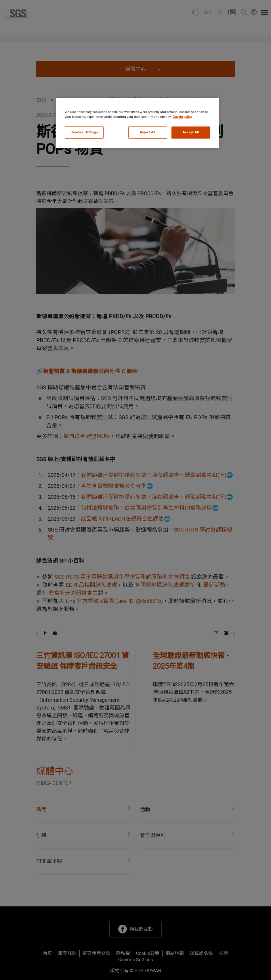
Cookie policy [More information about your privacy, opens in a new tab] (182, 117)
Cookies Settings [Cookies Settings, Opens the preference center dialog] (84, 132)
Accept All (191, 132)
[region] (137, 123)
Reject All (148, 132)
